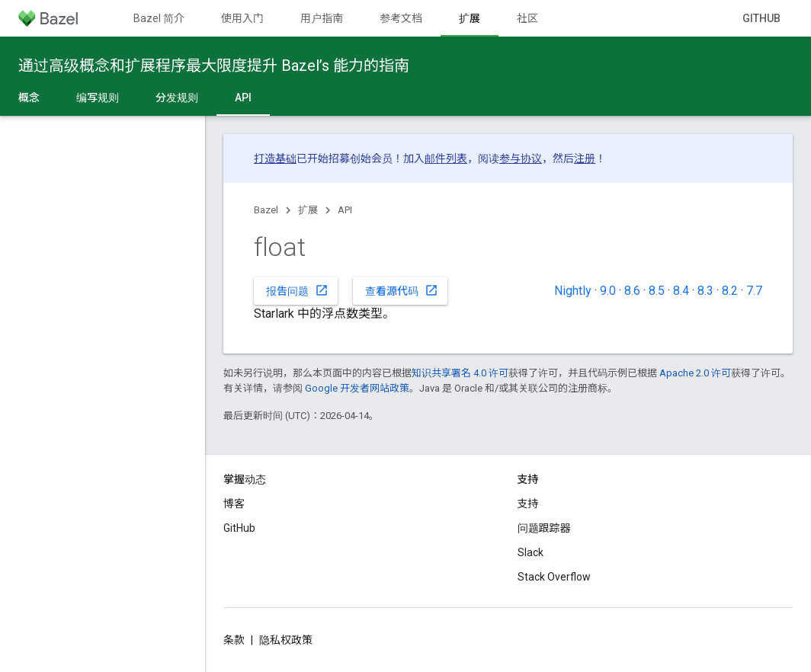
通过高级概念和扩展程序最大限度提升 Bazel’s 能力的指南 (214, 66)
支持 (528, 504)
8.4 (681, 291)
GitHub (761, 18)
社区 (527, 18)
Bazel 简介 (159, 18)
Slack (531, 552)
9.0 (608, 291)
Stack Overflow (554, 577)
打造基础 (275, 158)
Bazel (266, 210)
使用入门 (242, 18)
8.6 (632, 291)
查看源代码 (402, 290)
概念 (29, 98)
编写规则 (98, 98)
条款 (234, 640)
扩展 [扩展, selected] (470, 18)
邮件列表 (446, 158)
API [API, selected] (243, 98)
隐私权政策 (286, 640)
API (345, 210)
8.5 (657, 291)
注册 (585, 158)
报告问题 (297, 290)
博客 (234, 504)
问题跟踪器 (544, 528)
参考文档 (401, 18)
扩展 (308, 210)
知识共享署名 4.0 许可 (460, 373)
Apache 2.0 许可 (695, 373)
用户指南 (322, 18)
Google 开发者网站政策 (357, 388)
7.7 (754, 291)
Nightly (573, 291)
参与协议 (521, 158)
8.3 (705, 291)
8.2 (730, 291)
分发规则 (177, 98)
